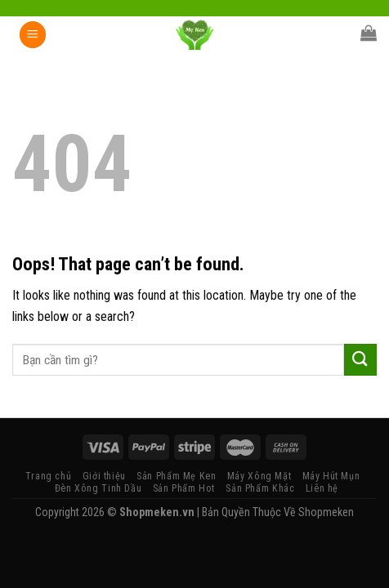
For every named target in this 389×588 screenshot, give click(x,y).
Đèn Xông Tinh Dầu (98, 488)
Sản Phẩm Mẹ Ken (176, 476)
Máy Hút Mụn (331, 476)
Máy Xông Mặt (259, 476)
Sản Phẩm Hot (184, 488)
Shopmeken (326, 512)
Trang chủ (49, 476)
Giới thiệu (104, 476)
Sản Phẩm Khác (260, 488)
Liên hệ (322, 488)
